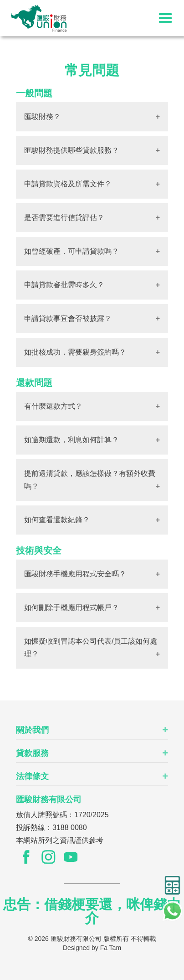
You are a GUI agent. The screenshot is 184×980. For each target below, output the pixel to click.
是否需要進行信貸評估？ (64, 217)
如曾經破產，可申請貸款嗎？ (72, 251)
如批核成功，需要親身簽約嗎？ (75, 352)
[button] (166, 18)
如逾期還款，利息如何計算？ (72, 440)
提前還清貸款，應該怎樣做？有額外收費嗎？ (90, 480)
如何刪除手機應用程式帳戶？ (72, 607)
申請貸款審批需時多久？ (64, 285)
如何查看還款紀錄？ (57, 520)
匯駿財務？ (42, 117)
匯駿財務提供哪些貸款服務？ (72, 150)
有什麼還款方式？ (53, 406)
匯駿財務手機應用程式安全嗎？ (75, 574)
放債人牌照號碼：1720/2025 (62, 815)
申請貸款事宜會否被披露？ (68, 318)
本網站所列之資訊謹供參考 (60, 840)
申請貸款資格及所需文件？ (68, 184)
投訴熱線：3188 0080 (51, 827)
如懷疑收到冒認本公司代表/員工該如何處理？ (91, 647)
